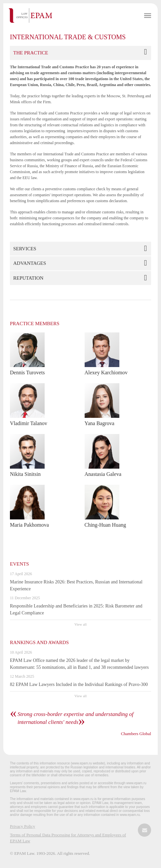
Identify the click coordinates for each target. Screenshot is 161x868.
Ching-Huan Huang (105, 525)
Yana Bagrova (100, 423)
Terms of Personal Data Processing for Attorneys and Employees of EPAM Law (68, 838)
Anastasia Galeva (103, 474)
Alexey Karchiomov (106, 372)
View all (80, 624)
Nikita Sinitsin (25, 474)
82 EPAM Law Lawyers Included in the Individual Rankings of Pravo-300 (79, 684)
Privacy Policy (22, 826)
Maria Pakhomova (29, 525)
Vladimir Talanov (29, 423)
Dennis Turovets (27, 372)
